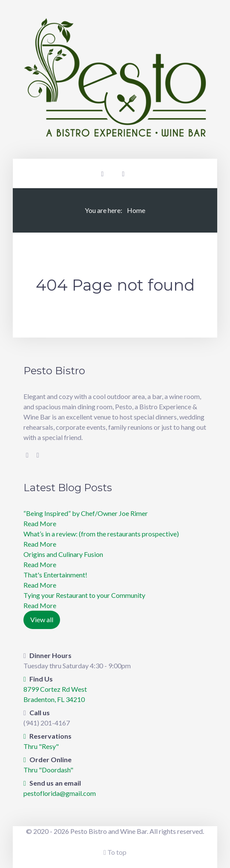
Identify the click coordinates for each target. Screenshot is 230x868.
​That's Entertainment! (55, 575)
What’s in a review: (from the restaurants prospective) (101, 534)
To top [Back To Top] (115, 852)
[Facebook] (27, 455)
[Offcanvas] (124, 173)
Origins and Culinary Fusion (63, 554)
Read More (40, 523)
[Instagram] (38, 455)
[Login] (103, 173)
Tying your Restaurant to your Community (84, 595)
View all (42, 619)
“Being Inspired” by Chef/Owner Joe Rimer (86, 513)
